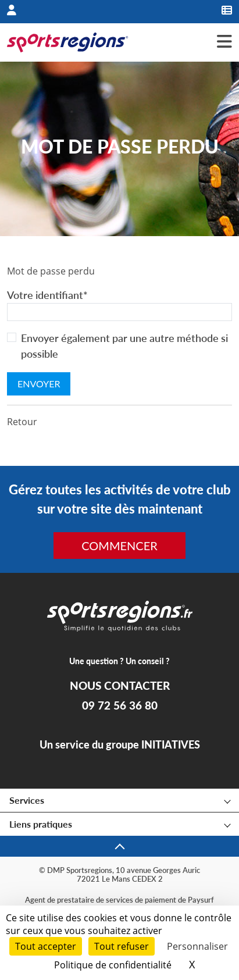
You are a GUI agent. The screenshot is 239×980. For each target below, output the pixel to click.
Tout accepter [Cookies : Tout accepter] (46, 946)
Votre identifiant (47, 295)
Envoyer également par (124, 346)
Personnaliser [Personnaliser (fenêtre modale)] (197, 946)
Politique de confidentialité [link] (113, 965)
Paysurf (201, 900)
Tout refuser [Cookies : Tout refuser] (122, 946)
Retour (22, 422)
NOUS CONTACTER (120, 686)
